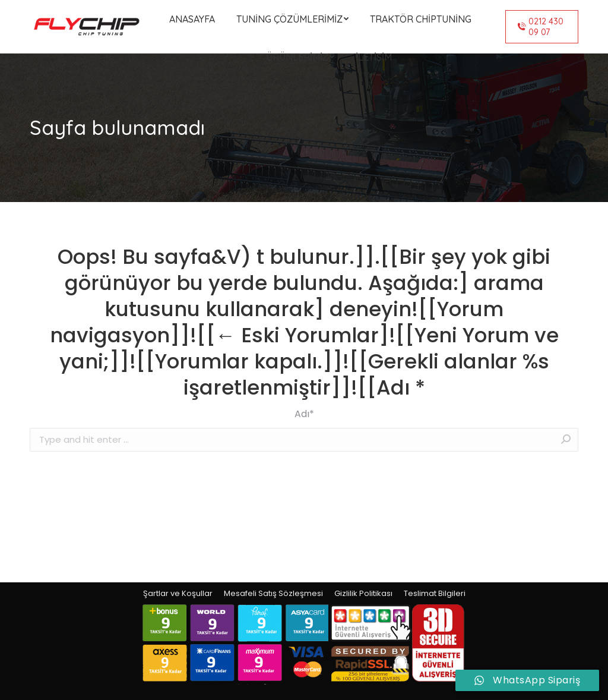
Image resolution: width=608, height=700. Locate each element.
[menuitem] (192, 19)
